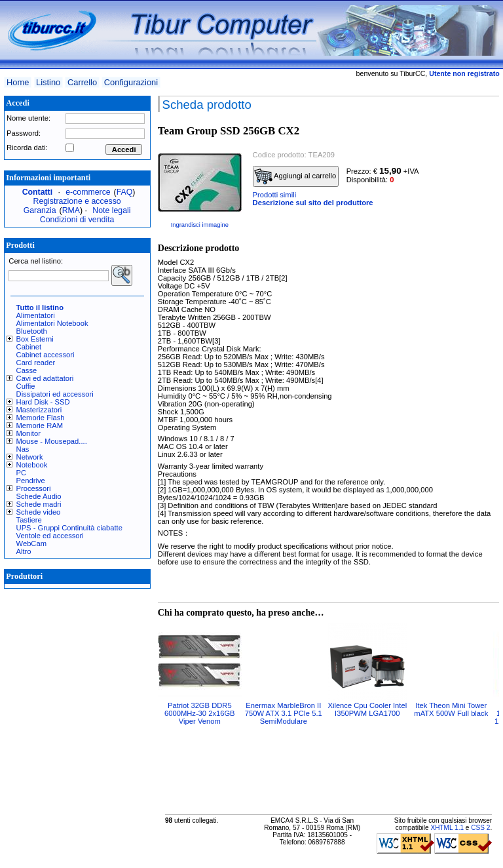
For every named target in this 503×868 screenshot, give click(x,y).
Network (30, 457)
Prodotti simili (275, 195)
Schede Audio (39, 496)
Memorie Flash (41, 418)
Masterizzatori (39, 410)
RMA (71, 210)
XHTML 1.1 (447, 828)
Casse (27, 370)
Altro (24, 551)
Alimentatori (36, 315)
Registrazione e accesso (77, 201)
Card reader (36, 363)
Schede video (39, 512)
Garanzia (40, 210)
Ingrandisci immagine (200, 225)
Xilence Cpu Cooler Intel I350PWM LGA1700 (367, 709)
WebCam (31, 543)
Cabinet (29, 347)
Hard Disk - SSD (43, 402)
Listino (48, 82)
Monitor (28, 433)
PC (22, 473)
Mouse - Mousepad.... (52, 441)
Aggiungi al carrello (295, 176)
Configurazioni (131, 82)
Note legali (111, 210)
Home (18, 82)
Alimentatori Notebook (52, 323)
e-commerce (88, 192)
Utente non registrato (464, 73)
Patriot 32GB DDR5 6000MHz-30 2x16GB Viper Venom (200, 713)
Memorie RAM (40, 425)
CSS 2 (480, 828)
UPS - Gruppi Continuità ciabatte (69, 528)
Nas (23, 449)
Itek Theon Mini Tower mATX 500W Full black (451, 709)
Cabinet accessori (46, 355)
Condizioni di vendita (77, 220)
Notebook (32, 465)
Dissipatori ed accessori (55, 394)
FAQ (125, 192)
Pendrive (31, 481)
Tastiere (29, 520)
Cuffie (26, 386)
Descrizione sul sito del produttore (313, 203)
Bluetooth (32, 331)
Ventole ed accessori (50, 536)
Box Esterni (35, 339)
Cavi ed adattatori (45, 378)
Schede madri (39, 504)
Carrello (82, 82)
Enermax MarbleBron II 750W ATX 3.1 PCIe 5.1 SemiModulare (284, 713)
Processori (34, 488)
